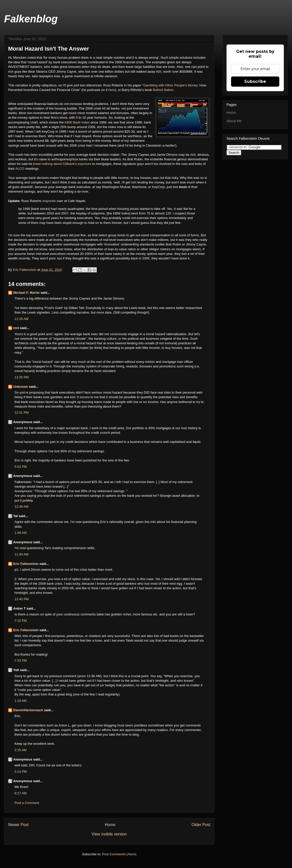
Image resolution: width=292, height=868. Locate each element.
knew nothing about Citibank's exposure (62, 164)
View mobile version (109, 834)
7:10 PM (21, 621)
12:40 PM (22, 599)
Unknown (21, 387)
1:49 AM (21, 533)
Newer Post (18, 825)
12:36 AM (21, 507)
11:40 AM (21, 554)
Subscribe (255, 81)
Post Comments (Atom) (119, 854)
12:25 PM (22, 377)
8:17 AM (21, 793)
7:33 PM (21, 661)
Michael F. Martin (26, 293)
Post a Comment (27, 803)
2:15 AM (21, 750)
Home (110, 825)
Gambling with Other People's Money (170, 85)
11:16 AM (21, 319)
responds (49, 201)
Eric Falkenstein (26, 564)
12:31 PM (22, 413)
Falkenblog (31, 19)
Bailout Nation (163, 90)
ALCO (20, 169)
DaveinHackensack (28, 710)
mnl (16, 328)
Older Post (201, 825)
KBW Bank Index (77, 122)
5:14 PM (21, 772)
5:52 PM (21, 467)
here (112, 90)
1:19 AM (21, 701)
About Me (234, 121)
